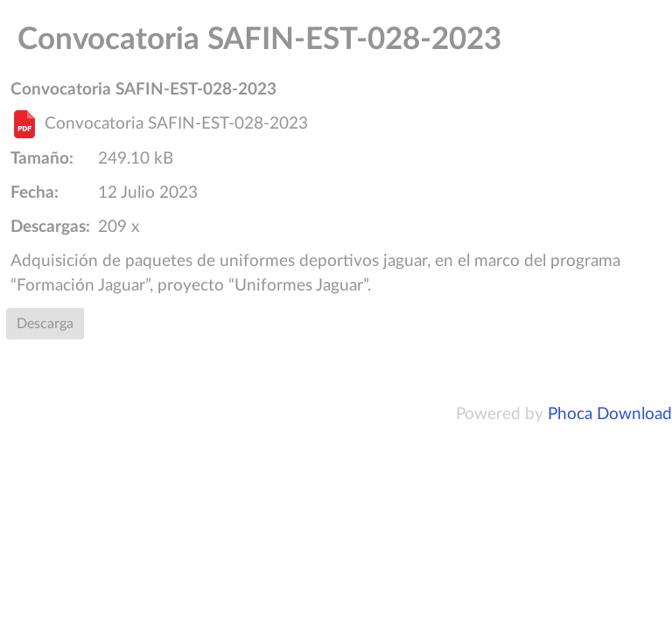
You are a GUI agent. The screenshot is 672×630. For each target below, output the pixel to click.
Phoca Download (610, 414)
